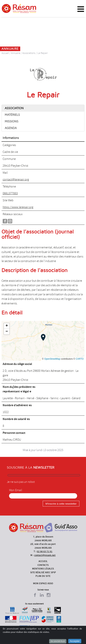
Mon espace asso (43, 583)
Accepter (75, 641)
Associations (29, 53)
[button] (43, 337)
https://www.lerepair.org (18, 207)
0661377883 (10, 193)
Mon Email (16, 490)
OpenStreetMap (52, 359)
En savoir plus (58, 641)
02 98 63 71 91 (45, 551)
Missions (12, 121)
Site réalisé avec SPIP (43, 572)
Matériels (12, 115)
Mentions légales (43, 569)
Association (14, 108)
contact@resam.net (45, 555)
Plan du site (43, 576)
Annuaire (16, 53)
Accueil (5, 53)
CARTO (80, 359)
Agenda (11, 128)
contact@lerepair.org (16, 180)
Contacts (43, 565)
